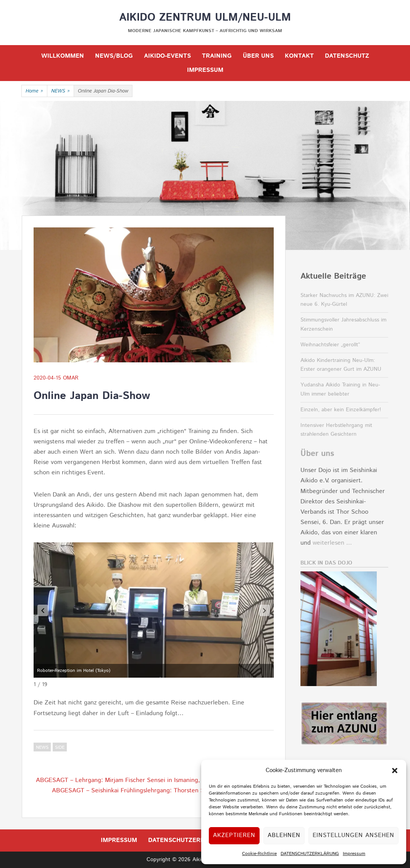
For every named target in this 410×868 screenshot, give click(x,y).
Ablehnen (284, 835)
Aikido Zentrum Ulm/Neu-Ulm (205, 18)
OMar (71, 378)
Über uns (317, 454)
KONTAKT (299, 56)
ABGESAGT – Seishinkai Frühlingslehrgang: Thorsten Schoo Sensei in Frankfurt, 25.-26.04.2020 (163, 796)
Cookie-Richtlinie (259, 854)
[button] (395, 771)
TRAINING (217, 56)
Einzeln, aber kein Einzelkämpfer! (341, 410)
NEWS (61, 91)
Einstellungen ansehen (354, 835)
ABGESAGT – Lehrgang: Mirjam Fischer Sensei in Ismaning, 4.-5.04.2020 (136, 780)
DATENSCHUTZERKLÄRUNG (310, 854)
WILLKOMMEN (63, 56)
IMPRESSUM (205, 70)
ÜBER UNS (258, 56)
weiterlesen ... (332, 543)
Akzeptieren (234, 835)
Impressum (354, 854)
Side (60, 747)
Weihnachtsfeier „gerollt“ (330, 345)
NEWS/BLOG (114, 56)
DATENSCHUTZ (347, 56)
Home (34, 91)
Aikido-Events (167, 56)
